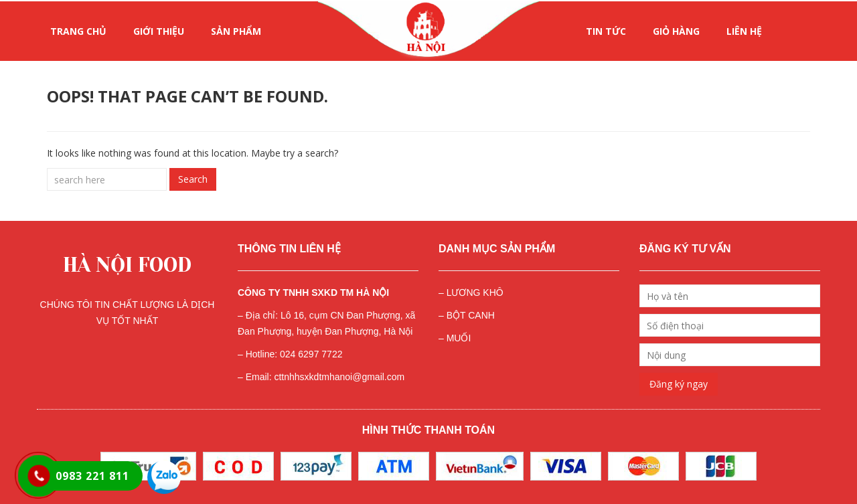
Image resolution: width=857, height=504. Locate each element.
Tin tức (606, 31)
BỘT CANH (471, 315)
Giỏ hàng (676, 31)
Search (193, 179)
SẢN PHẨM (236, 31)
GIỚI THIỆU (159, 31)
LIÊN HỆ (744, 31)
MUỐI (459, 338)
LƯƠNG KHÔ (475, 292)
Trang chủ (78, 31)
